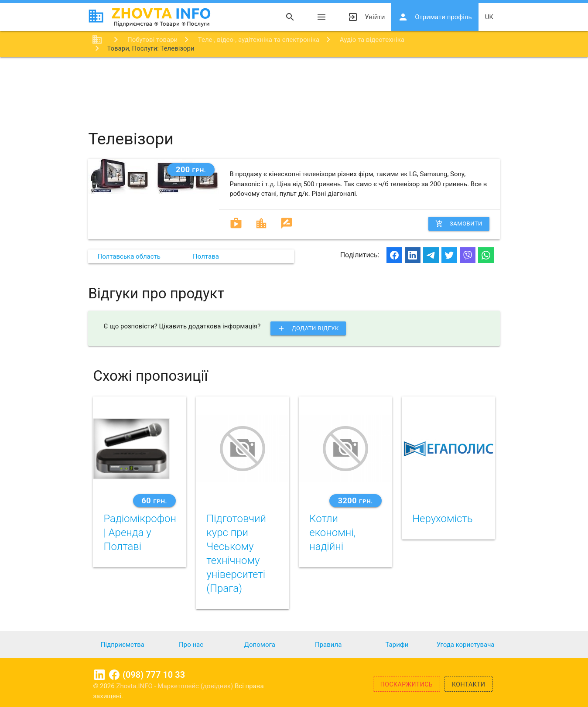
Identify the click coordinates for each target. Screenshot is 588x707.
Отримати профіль (435, 17)
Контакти (469, 684)
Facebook (114, 675)
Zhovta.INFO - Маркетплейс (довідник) (175, 686)
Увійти (366, 17)
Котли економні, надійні (332, 533)
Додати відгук (308, 328)
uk (489, 17)
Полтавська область (129, 256)
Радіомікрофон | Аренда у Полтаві (140, 533)
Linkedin (99, 675)
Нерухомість (442, 519)
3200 (356, 500)
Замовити (459, 224)
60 (154, 500)
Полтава (206, 256)
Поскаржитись (407, 684)
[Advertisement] (294, 85)
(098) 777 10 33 (154, 675)
